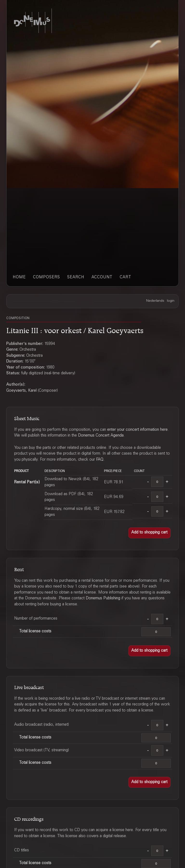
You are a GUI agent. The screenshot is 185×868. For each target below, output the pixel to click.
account (102, 277)
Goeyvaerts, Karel (21, 391)
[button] (149, 533)
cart (126, 277)
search (76, 277)
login (171, 301)
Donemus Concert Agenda (101, 436)
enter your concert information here (137, 430)
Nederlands (155, 301)
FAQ (100, 460)
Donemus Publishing (103, 598)
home (19, 277)
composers (46, 277)
